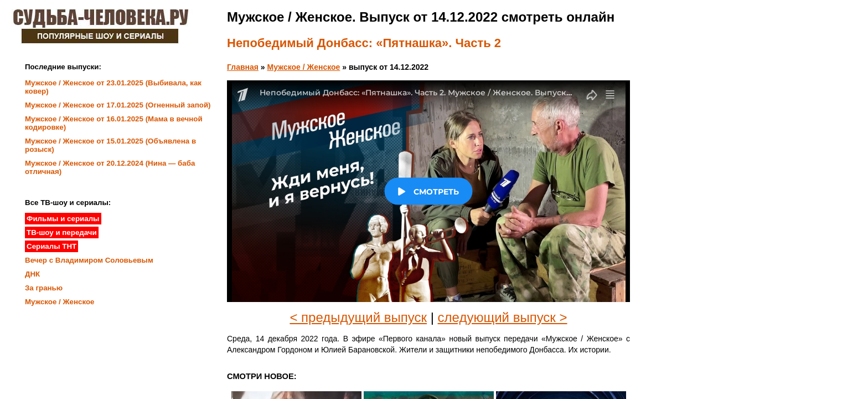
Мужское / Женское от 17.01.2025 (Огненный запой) (118, 105)
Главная (243, 67)
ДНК (32, 274)
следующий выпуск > (503, 317)
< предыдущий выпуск (358, 317)
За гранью (44, 288)
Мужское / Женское (304, 67)
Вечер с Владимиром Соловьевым (89, 260)
